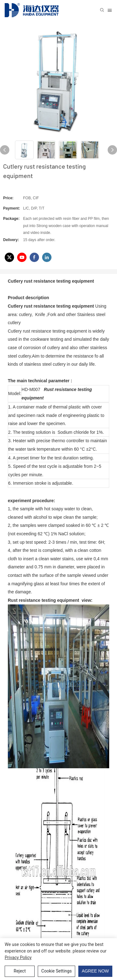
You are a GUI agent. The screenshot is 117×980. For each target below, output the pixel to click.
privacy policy (18, 958)
